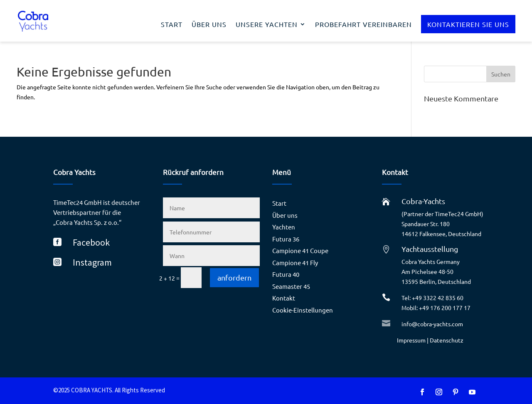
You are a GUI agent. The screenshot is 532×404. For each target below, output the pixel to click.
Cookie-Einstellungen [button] (303, 310)
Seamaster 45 (291, 286)
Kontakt (284, 298)
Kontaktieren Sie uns (468, 24)
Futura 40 (286, 274)
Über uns (209, 25)
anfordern (234, 277)
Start (172, 25)
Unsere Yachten (267, 25)
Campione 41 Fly (295, 262)
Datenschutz (447, 340)
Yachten (284, 227)
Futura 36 (286, 239)
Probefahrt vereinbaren (363, 25)
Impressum (411, 340)
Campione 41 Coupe (300, 250)
